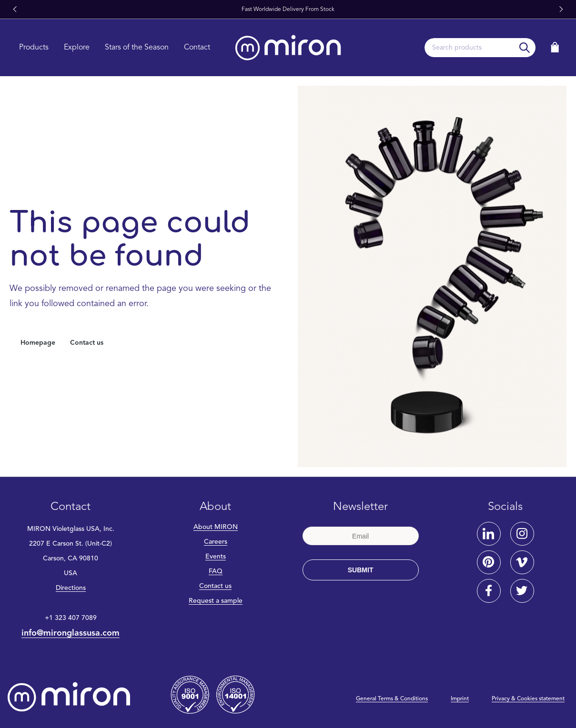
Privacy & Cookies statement (528, 699)
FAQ (216, 571)
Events (216, 557)
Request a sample (216, 601)
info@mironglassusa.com (71, 633)
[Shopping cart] (555, 47)
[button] (15, 10)
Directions (71, 588)
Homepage (38, 343)
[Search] (525, 48)
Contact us (87, 343)
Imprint (460, 699)
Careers (216, 542)
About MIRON (216, 527)
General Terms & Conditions (392, 699)
